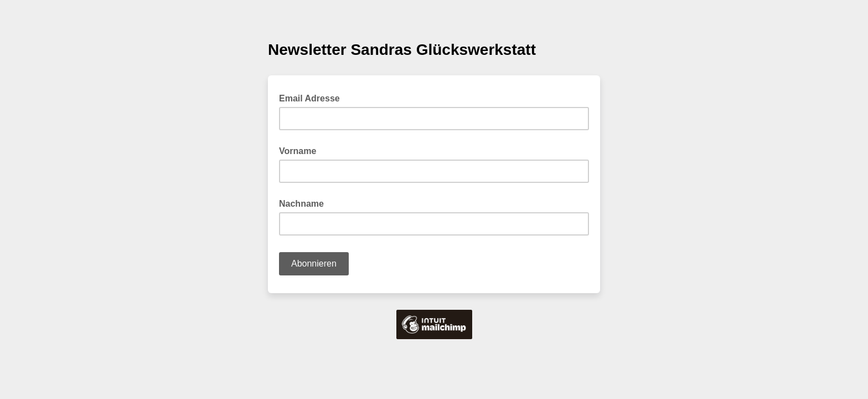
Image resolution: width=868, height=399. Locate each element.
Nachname (301, 204)
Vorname (298, 151)
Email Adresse (313, 98)
